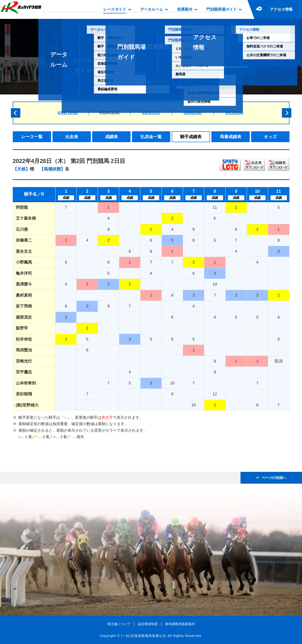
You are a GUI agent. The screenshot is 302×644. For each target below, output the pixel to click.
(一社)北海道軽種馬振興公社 (144, 636)
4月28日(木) (109, 113)
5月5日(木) (234, 113)
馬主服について (119, 624)
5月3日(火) (151, 113)
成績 (66, 198)
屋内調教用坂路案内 (180, 624)
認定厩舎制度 (148, 624)
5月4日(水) (193, 113)
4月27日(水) (68, 113)
